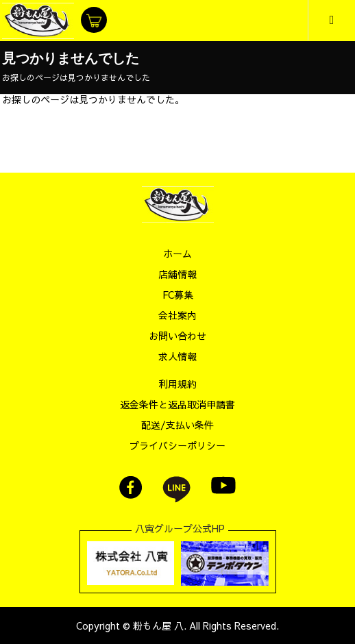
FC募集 (178, 295)
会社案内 (177, 315)
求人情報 (177, 356)
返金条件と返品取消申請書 (177, 404)
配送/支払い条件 (177, 425)
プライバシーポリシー (177, 445)
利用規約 (177, 384)
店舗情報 (177, 274)
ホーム (177, 253)
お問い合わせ (177, 336)
